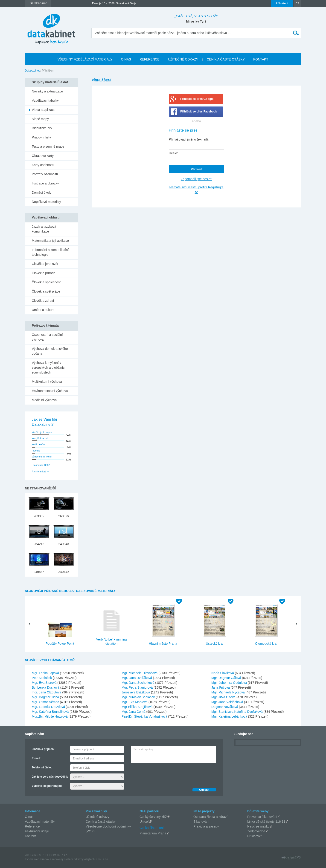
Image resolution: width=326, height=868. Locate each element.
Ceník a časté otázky (101, 822)
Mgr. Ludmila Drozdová (49, 707)
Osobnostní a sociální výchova (47, 337)
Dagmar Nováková (225, 707)
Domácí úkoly (42, 193)
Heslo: (173, 153)
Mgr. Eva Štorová (45, 683)
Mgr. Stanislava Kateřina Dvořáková (237, 712)
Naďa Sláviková (223, 673)
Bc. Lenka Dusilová (46, 687)
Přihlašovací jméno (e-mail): (189, 139)
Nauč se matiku (258, 826)
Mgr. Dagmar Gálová (227, 678)
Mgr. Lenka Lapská (46, 673)
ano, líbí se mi (40, 438)
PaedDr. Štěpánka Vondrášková (145, 716)
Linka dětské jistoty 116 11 (266, 822)
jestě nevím (38, 444)
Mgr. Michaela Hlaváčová (140, 673)
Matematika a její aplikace (50, 241)
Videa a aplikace (44, 110)
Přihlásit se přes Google (197, 99)
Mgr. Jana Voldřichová (228, 702)
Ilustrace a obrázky (45, 183)
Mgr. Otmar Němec (46, 702)
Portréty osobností (45, 174)
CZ (297, 3)
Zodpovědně (256, 831)
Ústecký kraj (215, 644)
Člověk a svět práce (46, 291)
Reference (32, 826)
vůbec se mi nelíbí (42, 457)
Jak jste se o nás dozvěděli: (50, 777)
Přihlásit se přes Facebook (199, 112)
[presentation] (166, 774)
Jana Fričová (221, 687)
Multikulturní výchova (47, 382)
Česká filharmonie (152, 828)
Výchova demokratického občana (50, 351)
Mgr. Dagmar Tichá (46, 697)
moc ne (36, 451)
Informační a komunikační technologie (50, 252)
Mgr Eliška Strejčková (137, 707)
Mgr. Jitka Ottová (224, 697)
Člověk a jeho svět (45, 264)
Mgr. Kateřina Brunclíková (51, 712)
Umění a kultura (43, 310)
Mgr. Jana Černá (134, 712)
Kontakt (30, 836)
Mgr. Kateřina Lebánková (230, 716)
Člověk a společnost (46, 282)
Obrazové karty (43, 156)
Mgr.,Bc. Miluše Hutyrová (50, 716)
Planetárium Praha (153, 833)
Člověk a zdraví (43, 301)
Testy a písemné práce (48, 147)
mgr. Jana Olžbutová (47, 692)
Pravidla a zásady (206, 826)
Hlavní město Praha (163, 644)
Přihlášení (282, 3)
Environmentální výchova (50, 391)
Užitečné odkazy (98, 817)
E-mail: (36, 758)
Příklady (253, 836)
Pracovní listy (41, 137)
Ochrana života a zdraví (210, 817)
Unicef (144, 822)
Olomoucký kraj (266, 644)
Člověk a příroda (44, 273)
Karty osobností (43, 165)
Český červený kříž (153, 817)
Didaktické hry (42, 128)
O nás (29, 817)
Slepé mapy (40, 119)
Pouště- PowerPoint (60, 644)
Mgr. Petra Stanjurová (138, 687)
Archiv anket (39, 471)
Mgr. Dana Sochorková (138, 683)
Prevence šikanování (262, 817)
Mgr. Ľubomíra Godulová (230, 683)
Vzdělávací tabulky (45, 101)
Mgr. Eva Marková (135, 702)
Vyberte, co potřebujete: (48, 786)
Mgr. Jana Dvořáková (137, 678)
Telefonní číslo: (42, 767)
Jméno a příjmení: (44, 749)
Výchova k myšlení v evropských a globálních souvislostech (49, 368)
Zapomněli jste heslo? (196, 179)
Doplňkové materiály (46, 202)
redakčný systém (63, 859)
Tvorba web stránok (37, 859)
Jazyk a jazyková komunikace (44, 229)
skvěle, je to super (42, 432)
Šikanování (201, 822)
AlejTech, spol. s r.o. (96, 859)
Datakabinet (32, 71)
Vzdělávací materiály (40, 822)
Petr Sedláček (42, 678)
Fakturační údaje (37, 831)
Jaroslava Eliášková (136, 692)
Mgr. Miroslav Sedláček (139, 697)
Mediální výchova (44, 400)
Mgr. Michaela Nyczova (228, 692)
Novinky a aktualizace (47, 91)
